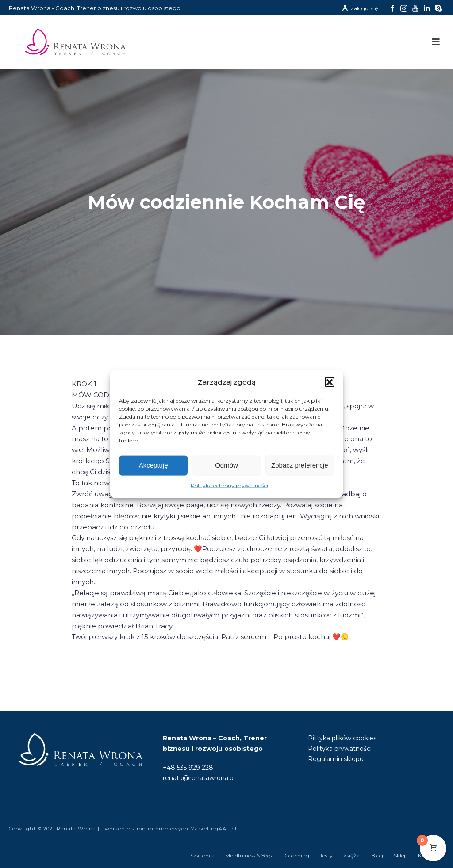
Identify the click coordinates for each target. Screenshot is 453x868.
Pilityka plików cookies (342, 738)
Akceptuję (154, 465)
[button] (330, 382)
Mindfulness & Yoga (250, 855)
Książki (352, 855)
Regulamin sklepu (336, 759)
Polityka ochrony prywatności (229, 485)
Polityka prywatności (340, 749)
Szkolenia (202, 855)
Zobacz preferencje (299, 465)
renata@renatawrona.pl (199, 778)
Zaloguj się (360, 8)
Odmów (226, 465)
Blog (377, 855)
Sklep (401, 855)
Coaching (297, 855)
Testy (326, 855)
